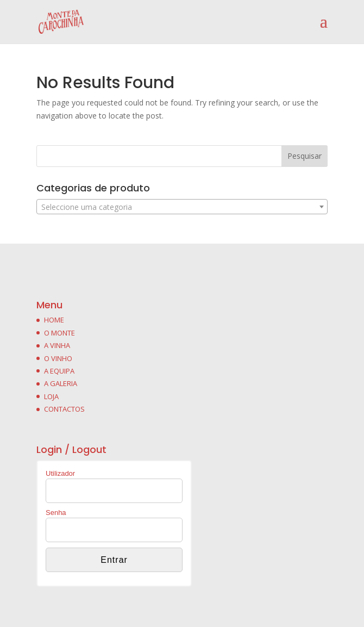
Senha (56, 513)
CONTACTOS (64, 409)
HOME (54, 320)
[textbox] (182, 207)
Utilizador (60, 473)
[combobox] (182, 207)
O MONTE (59, 333)
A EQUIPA (59, 371)
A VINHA (57, 345)
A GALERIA (61, 383)
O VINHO (58, 358)
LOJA (51, 396)
